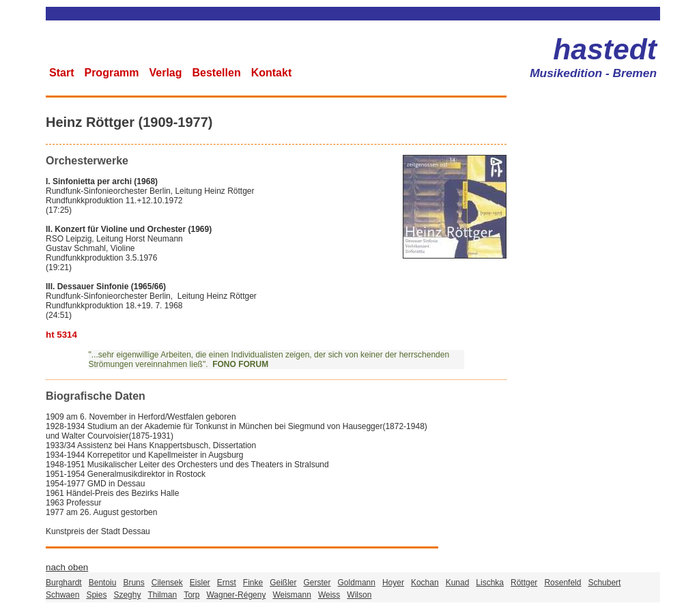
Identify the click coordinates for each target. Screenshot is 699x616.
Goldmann (357, 583)
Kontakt (272, 73)
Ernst (227, 583)
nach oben (67, 567)
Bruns (133, 583)
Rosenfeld (562, 583)
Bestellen (217, 73)
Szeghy (127, 595)
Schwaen (62, 595)
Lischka (490, 583)
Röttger (524, 583)
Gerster (317, 583)
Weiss (329, 595)
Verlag (165, 73)
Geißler (283, 583)
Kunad (458, 583)
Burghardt (64, 583)
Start (61, 73)
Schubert (604, 583)
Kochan (425, 583)
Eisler (200, 583)
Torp (191, 595)
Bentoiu (103, 583)
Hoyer (393, 583)
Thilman (162, 595)
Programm (111, 73)
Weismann (291, 595)
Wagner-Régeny (236, 595)
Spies (96, 595)
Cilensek (167, 583)
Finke (253, 583)
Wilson (359, 595)
